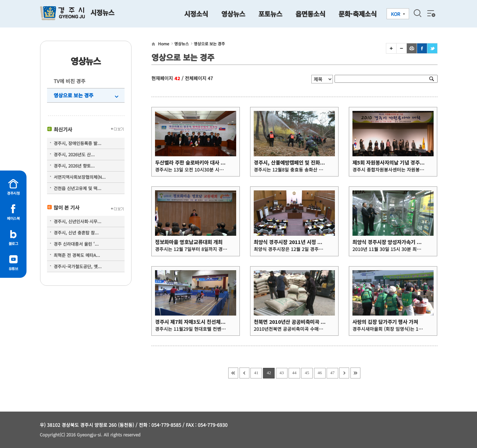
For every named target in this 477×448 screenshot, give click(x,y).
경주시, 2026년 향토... (74, 166)
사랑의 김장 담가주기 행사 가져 (385, 322)
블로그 (13, 243)
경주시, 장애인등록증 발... (78, 143)
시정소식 (196, 14)
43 (282, 373)
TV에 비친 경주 (70, 81)
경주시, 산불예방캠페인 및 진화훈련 (291, 163)
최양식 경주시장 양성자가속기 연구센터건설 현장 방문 (409, 242)
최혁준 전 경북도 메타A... (77, 255)
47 (332, 373)
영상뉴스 (233, 14)
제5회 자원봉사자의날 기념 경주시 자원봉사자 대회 (406, 163)
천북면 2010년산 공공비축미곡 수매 (292, 322)
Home (164, 44)
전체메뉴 (431, 13)
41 (256, 373)
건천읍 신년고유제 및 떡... (78, 188)
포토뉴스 (270, 14)
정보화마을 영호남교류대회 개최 (189, 242)
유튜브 (13, 269)
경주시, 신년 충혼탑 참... (76, 233)
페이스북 (13, 218)
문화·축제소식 (358, 14)
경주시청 (13, 193)
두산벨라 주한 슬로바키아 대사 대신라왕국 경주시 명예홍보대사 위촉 (227, 163)
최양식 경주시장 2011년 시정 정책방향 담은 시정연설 (310, 242)
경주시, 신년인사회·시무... (78, 221)
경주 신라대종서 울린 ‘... (76, 244)
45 (307, 373)
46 (320, 373)
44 (294, 373)
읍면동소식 (310, 14)
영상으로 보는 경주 (74, 95)
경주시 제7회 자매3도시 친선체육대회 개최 (200, 322)
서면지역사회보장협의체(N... (80, 177)
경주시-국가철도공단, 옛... (78, 266)
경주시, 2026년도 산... (74, 154)
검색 (417, 13)
